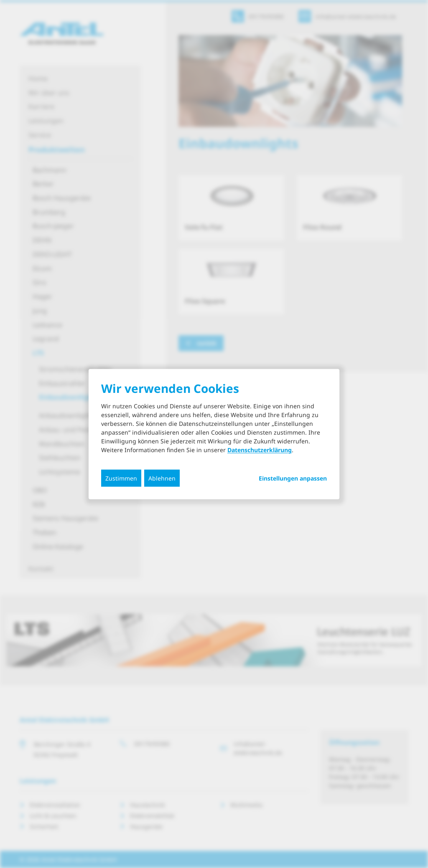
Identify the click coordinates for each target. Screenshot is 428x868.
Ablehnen (162, 478)
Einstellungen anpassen (293, 478)
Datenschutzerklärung (260, 450)
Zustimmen (121, 478)
